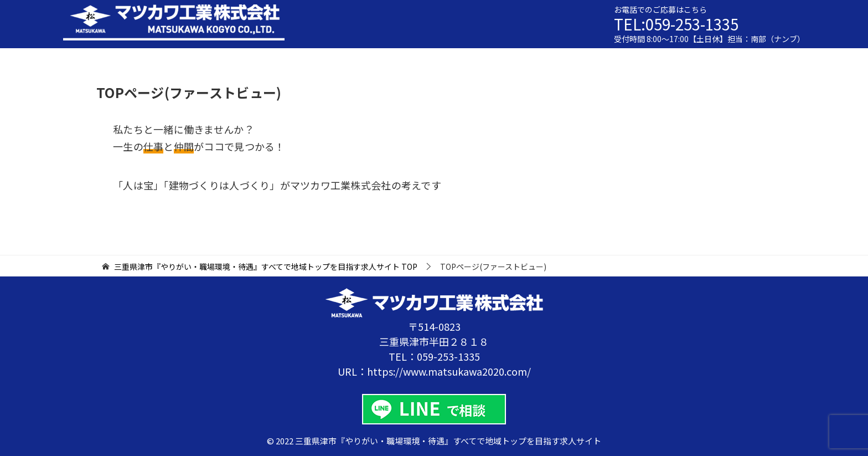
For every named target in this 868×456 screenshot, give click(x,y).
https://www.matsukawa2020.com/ (449, 371)
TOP (266, 267)
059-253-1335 (448, 356)
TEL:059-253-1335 (679, 24)
